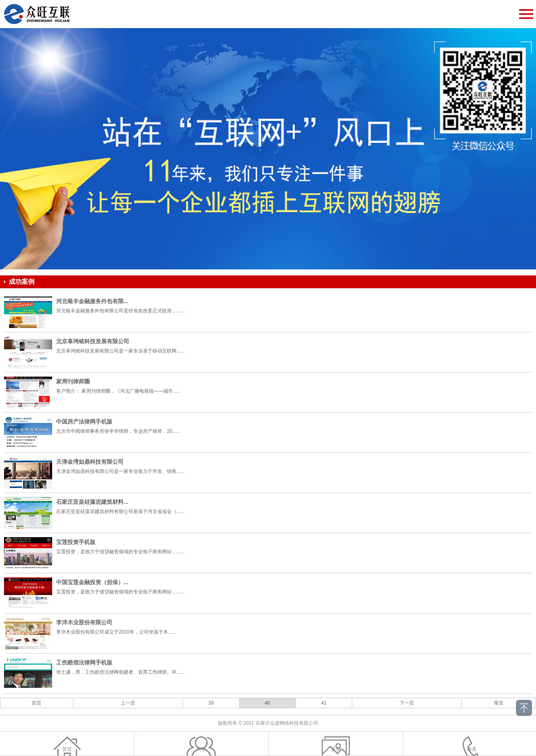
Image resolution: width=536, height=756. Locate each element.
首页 (37, 703)
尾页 (499, 703)
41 (324, 703)
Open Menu (526, 14)
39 (211, 703)
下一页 (407, 703)
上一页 (128, 703)
